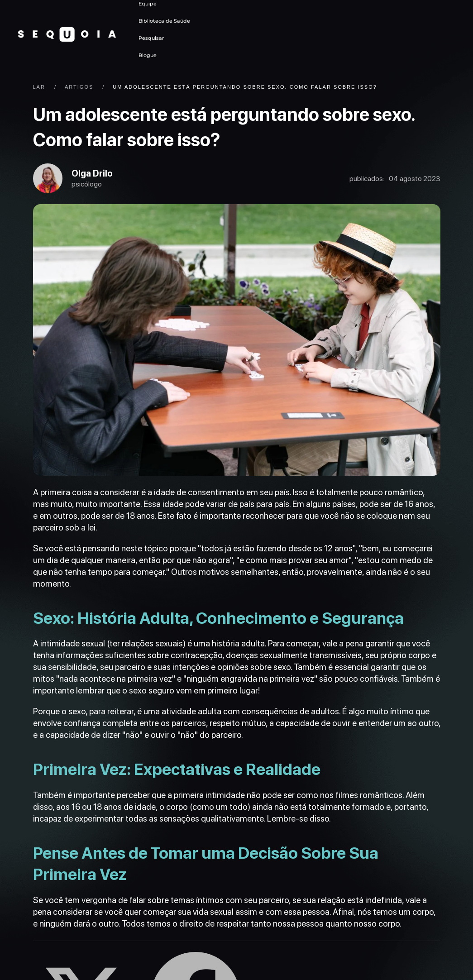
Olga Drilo (97, 175)
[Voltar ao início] (67, 34)
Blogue (148, 55)
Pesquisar (151, 38)
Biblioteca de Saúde (164, 21)
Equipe (148, 4)
